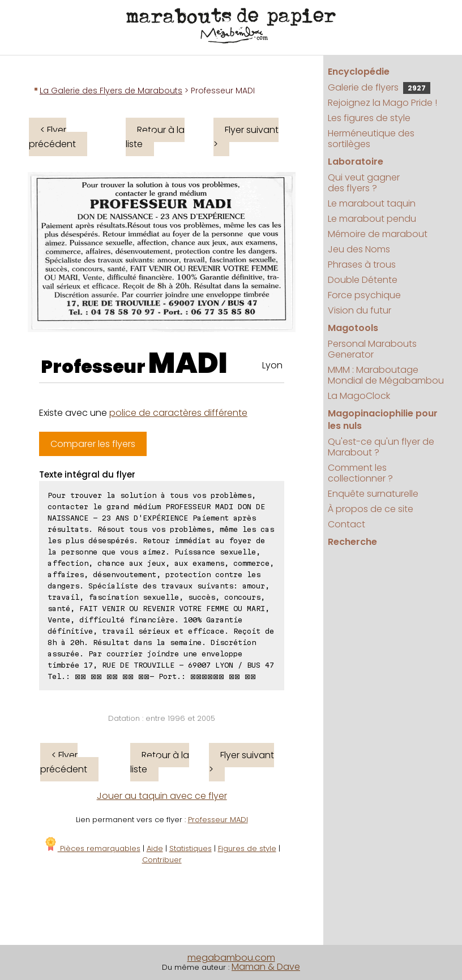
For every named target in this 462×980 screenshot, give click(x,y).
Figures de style (247, 848)
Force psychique (364, 295)
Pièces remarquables (92, 848)
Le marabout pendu (372, 219)
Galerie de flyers (379, 87)
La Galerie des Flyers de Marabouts (111, 91)
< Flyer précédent (52, 137)
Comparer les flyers (93, 444)
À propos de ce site (371, 509)
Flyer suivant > (246, 137)
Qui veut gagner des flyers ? (364, 183)
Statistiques (191, 848)
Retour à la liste (155, 137)
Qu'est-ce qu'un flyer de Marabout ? (381, 447)
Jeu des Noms (359, 249)
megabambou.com (231, 958)
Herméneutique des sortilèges (371, 139)
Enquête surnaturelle (373, 494)
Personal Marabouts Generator (372, 349)
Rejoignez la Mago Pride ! (382, 103)
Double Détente (363, 280)
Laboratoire (356, 162)
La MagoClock (359, 396)
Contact (346, 524)
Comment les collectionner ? (360, 473)
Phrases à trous (362, 265)
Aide (155, 848)
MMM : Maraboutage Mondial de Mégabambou (386, 375)
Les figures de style (369, 118)
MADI (188, 363)
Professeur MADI (218, 820)
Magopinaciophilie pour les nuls (383, 420)
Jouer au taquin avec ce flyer (162, 796)
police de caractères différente (178, 413)
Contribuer (162, 860)
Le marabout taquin (372, 203)
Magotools (353, 328)
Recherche (352, 542)
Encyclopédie (359, 72)
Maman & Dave (266, 967)
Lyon (272, 365)
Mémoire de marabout (378, 234)
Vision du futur (360, 310)
